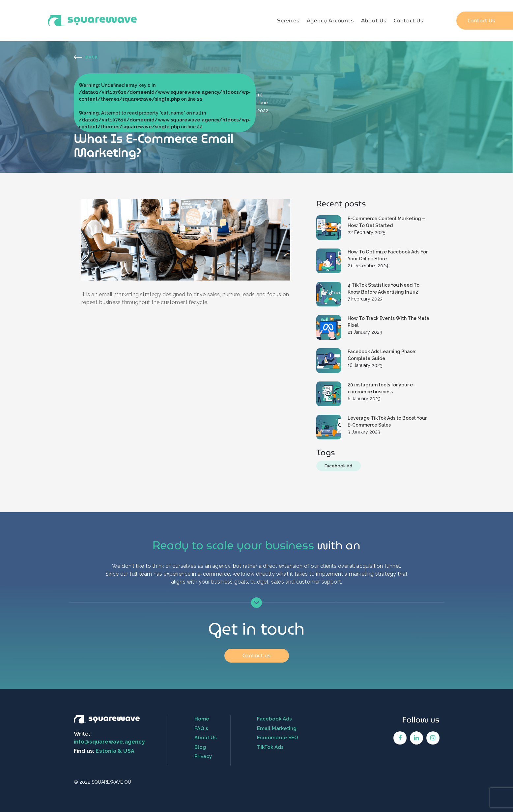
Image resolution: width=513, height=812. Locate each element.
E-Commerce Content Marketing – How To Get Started (386, 222)
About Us (374, 21)
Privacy (203, 756)
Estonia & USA (115, 751)
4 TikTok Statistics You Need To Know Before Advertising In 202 (384, 288)
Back (92, 57)
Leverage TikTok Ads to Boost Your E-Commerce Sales (387, 421)
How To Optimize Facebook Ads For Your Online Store (388, 255)
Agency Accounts (330, 21)
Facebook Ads (274, 719)
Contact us (257, 655)
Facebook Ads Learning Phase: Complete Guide (382, 355)
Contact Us (409, 21)
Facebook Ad (338, 466)
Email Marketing (277, 728)
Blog (200, 747)
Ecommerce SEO (278, 738)
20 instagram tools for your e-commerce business (381, 388)
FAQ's (201, 728)
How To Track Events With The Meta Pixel (388, 322)
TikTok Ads (270, 747)
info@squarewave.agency (109, 742)
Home (202, 719)
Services (288, 21)
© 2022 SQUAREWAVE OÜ (102, 782)
